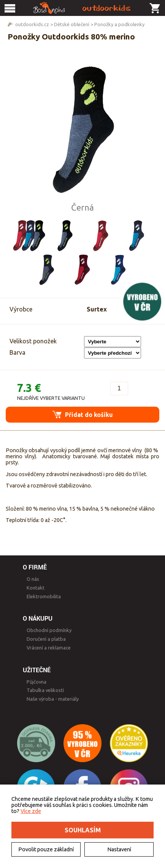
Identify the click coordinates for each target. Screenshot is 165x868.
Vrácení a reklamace (49, 648)
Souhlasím (83, 830)
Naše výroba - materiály (53, 699)
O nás (33, 579)
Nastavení (119, 849)
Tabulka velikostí (45, 690)
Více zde (31, 811)
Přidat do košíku (83, 414)
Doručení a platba (46, 639)
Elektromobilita (44, 596)
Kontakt (36, 588)
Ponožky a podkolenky (119, 24)
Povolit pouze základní (46, 849)
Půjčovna (36, 682)
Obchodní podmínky (49, 630)
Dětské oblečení (72, 24)
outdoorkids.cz (32, 24)
